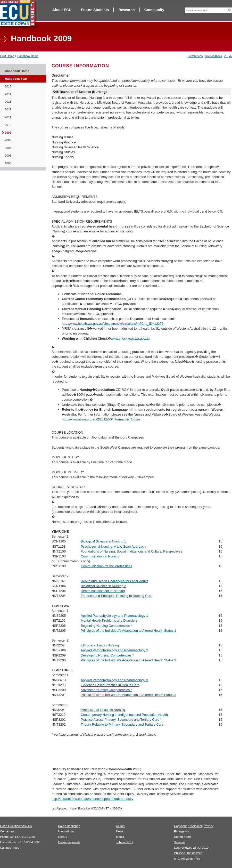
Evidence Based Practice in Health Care (110, 685)
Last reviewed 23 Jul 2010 (191, 848)
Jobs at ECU (124, 842)
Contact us (7, 831)
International (66, 831)
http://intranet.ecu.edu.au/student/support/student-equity (92, 799)
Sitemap (179, 842)
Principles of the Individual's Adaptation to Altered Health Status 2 (128, 660)
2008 (8, 140)
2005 (8, 163)
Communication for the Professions (106, 566)
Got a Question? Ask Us (16, 826)
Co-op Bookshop (69, 826)
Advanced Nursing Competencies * (106, 690)
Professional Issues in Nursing (103, 710)
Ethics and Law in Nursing (100, 645)
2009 (8, 133)
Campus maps (10, 848)
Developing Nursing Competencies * (107, 655)
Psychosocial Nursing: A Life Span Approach (113, 546)
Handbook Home (28, 56)
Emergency (181, 831)
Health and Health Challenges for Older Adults (114, 581)
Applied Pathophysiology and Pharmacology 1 (114, 616)
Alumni (121, 826)
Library (63, 837)
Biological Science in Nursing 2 (103, 586)
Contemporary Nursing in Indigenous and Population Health (124, 715)
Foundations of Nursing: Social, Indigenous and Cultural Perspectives (131, 551)
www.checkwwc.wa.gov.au (130, 339)
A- (231, 56)
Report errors (183, 837)
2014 (8, 94)
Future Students (95, 10)
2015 (8, 86)
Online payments (69, 842)
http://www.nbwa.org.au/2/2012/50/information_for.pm (101, 419)
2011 (8, 117)
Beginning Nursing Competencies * (106, 626)
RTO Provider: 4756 (187, 859)
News (120, 831)
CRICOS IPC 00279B (188, 853)
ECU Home (7, 56)
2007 (8, 148)
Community (154, 10)
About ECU (62, 10)
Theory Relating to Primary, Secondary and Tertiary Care (122, 724)
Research (126, 10)
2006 (8, 156)
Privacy (209, 826)
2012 (8, 109)
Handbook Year (16, 79)
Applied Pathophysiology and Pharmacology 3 (114, 680)
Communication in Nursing (100, 556)
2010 (8, 125)
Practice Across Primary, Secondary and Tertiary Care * (121, 720)
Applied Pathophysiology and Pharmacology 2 (114, 650)
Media (120, 837)
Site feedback (213, 56)
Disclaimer (195, 826)
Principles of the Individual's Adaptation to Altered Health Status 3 (128, 695)
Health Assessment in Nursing (103, 591)
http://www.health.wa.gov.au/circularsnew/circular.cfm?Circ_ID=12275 (113, 324)
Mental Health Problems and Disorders (109, 620)
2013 (8, 102)
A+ (226, 56)
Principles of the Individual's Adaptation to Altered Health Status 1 (128, 631)
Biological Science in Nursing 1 (103, 541)
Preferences (195, 56)
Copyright (180, 826)
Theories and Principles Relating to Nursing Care (116, 596)
